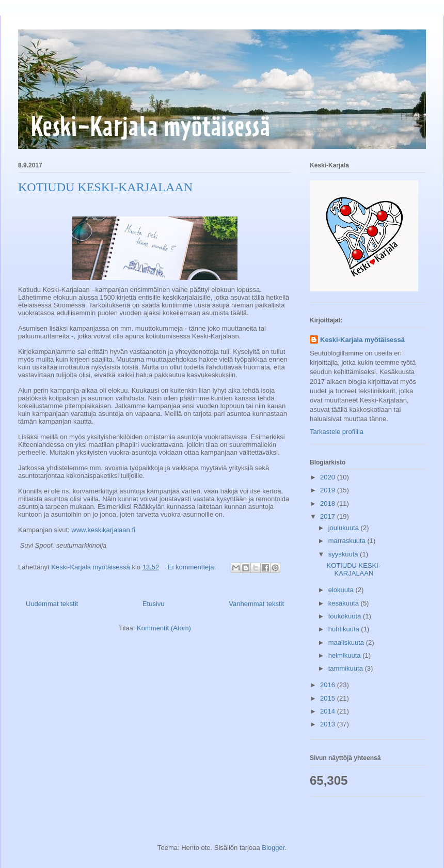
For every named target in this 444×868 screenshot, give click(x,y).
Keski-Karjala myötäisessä (362, 340)
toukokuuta (346, 616)
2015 (329, 698)
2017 (329, 516)
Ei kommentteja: (193, 567)
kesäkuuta (345, 603)
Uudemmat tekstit (52, 604)
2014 (329, 711)
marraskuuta (348, 541)
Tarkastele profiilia (337, 432)
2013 (329, 724)
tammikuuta (347, 668)
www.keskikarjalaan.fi (103, 530)
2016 (329, 685)
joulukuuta (345, 528)
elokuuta (342, 590)
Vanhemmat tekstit (256, 604)
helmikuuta (345, 655)
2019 (329, 490)
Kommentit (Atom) (164, 628)
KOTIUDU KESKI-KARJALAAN (105, 187)
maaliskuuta (347, 642)
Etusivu (154, 604)
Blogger (273, 848)
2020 (329, 477)
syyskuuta (344, 554)
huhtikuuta (345, 629)
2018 (329, 503)
